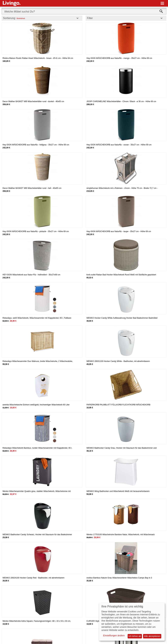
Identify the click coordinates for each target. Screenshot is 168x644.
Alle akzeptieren (152, 636)
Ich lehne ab (135, 636)
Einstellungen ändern (114, 635)
